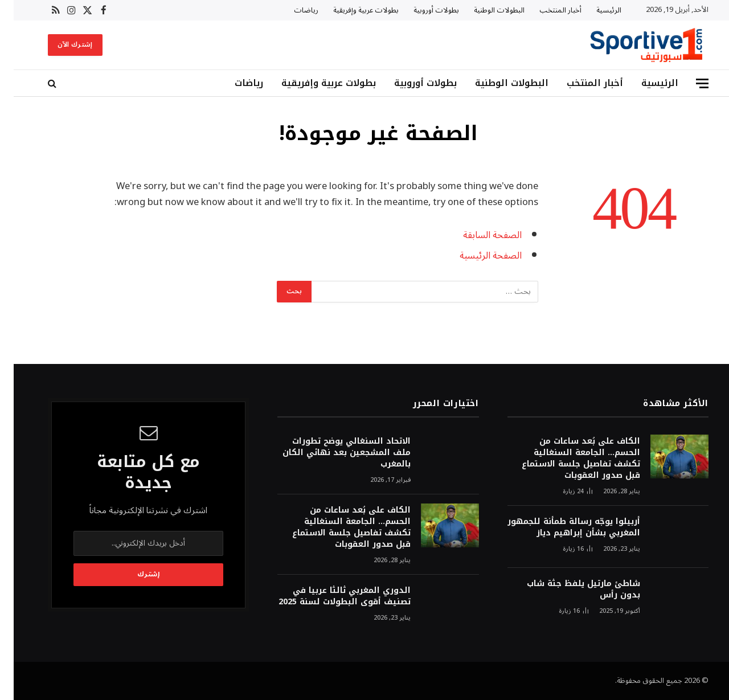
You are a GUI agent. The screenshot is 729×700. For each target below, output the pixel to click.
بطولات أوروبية (423, 10)
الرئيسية (595, 10)
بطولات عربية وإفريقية (352, 10)
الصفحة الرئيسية (477, 255)
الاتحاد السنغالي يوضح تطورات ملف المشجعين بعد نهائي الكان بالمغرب (333, 453)
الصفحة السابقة (479, 235)
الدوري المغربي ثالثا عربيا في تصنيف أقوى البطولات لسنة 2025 (331, 596)
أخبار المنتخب (547, 10)
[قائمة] (689, 83)
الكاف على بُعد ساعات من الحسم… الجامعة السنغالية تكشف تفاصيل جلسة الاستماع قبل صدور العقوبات (567, 459)
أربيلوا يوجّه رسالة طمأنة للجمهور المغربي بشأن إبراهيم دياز (560, 527)
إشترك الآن (62, 45)
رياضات (292, 10)
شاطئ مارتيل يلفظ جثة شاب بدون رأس (570, 590)
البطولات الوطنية (486, 10)
